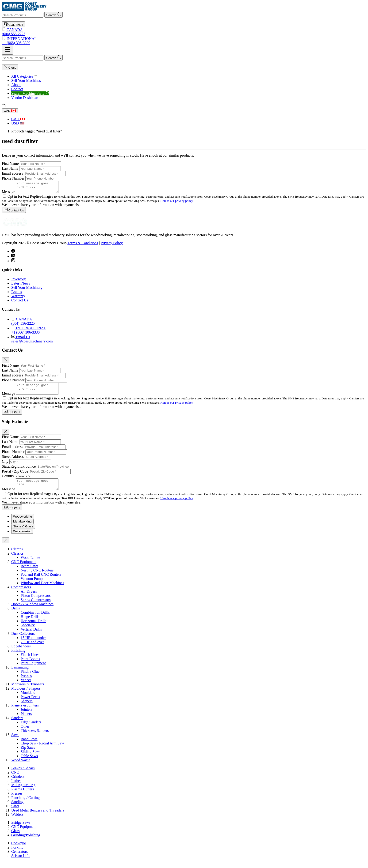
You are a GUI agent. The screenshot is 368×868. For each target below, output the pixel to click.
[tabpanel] (184, 661)
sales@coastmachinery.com (189, 341)
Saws (15, 741)
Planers (26, 720)
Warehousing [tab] (22, 538)
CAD (10, 111)
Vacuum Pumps (32, 585)
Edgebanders (21, 652)
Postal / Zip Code (15, 475)
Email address (12, 173)
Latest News (21, 285)
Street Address (13, 461)
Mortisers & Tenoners (28, 690)
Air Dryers (29, 598)
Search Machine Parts (30, 93)
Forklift (17, 854)
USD (18, 123)
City (5, 466)
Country (8, 480)
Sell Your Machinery (27, 290)
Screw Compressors (36, 606)
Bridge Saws (21, 829)
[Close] (6, 362)
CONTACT (13, 24)
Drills (15, 614)
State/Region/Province (19, 471)
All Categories (25, 76)
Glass (15, 837)
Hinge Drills (30, 623)
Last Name (10, 168)
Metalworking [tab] (22, 528)
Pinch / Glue (30, 678)
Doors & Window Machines (32, 610)
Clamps (17, 555)
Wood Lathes (31, 564)
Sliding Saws (31, 758)
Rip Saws (28, 754)
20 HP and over (32, 648)
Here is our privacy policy (177, 203)
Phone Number (13, 178)
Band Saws (29, 745)
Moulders (28, 699)
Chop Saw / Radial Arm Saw (42, 750)
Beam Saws (29, 572)
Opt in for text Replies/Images (31, 198)
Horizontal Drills (33, 627)
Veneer (26, 686)
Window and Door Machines (42, 589)
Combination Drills (35, 619)
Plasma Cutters (23, 795)
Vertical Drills (31, 636)
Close (10, 67)
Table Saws (29, 762)
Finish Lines (30, 661)
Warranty (18, 298)
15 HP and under (33, 644)
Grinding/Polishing (26, 841)
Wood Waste (21, 766)
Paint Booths (30, 665)
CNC (15, 779)
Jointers (27, 716)
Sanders (17, 724)
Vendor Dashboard (25, 98)
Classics (17, 560)
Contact (17, 89)
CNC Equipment (24, 568)
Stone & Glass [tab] (23, 533)
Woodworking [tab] (23, 523)
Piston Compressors (36, 602)
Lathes (16, 787)
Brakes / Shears (23, 774)
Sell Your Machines (26, 81)
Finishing (18, 657)
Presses (26, 682)
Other (25, 733)
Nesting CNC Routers (37, 577)
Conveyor (19, 849)
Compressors (21, 593)
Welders (17, 821)
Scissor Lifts (21, 862)
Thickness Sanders (35, 737)
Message (8, 194)
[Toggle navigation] (8, 50)
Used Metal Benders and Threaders (38, 817)
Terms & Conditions (83, 245)
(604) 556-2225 (184, 32)
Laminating (20, 674)
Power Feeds (30, 703)
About (16, 85)
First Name (10, 163)
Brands (17, 294)
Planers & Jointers (25, 712)
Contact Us (14, 212)
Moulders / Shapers (26, 695)
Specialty (28, 631)
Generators (19, 858)
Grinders (18, 783)
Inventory (19, 281)
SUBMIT (12, 416)
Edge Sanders (31, 728)
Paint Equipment (33, 669)
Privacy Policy (112, 245)
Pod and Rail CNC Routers (41, 581)
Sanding (17, 808)
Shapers (27, 707)
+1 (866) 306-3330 (184, 40)
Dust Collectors (23, 640)
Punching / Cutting (25, 804)
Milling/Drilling (23, 791)
